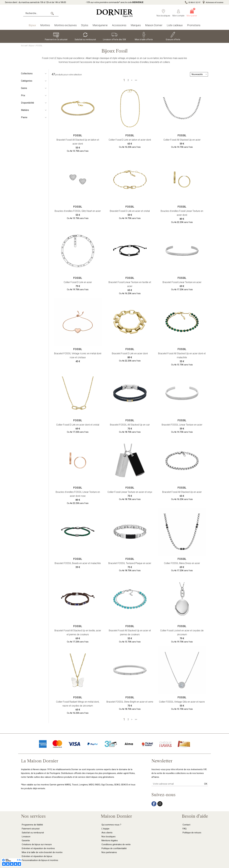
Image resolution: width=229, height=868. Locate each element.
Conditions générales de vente (116, 844)
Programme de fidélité (32, 825)
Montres (45, 25)
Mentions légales (110, 841)
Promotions (194, 25)
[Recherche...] (41, 13)
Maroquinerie (100, 25)
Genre (34, 88)
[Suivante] (132, 80)
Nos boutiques (109, 837)
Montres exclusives (66, 25)
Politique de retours (192, 833)
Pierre (34, 117)
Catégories (34, 81)
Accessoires (119, 25)
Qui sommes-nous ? (111, 825)
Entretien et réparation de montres (38, 848)
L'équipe (105, 829)
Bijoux (32, 25)
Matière (34, 110)
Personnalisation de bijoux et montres (40, 860)
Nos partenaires (109, 852)
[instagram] (160, 806)
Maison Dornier (154, 25)
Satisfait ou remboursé (33, 833)
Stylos (85, 25)
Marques (136, 25)
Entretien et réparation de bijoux (37, 856)
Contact (186, 825)
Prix (34, 95)
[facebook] (154, 806)
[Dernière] (136, 80)
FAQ (185, 829)
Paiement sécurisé (31, 829)
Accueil (24, 45)
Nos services (33, 816)
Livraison (26, 837)
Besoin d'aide (195, 816)
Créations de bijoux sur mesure (37, 844)
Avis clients (107, 833)
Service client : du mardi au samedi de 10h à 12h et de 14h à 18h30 (35, 2)
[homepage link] (114, 13)
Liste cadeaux (175, 25)
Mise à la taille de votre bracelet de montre (42, 852)
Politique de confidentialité (114, 848)
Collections (34, 74)
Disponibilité (34, 103)
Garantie (26, 841)
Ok (206, 784)
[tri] (199, 74)
